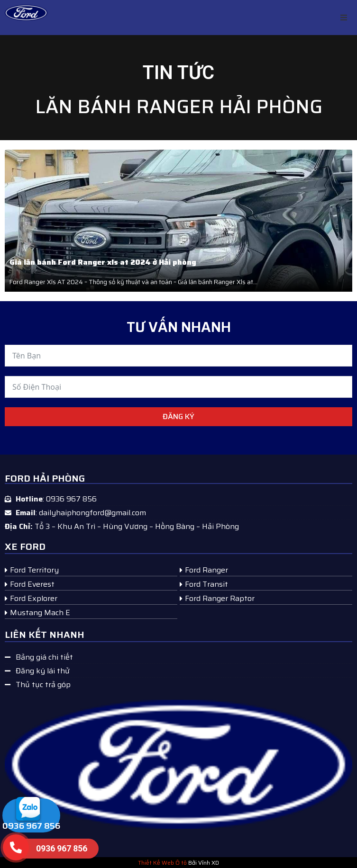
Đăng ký (178, 416)
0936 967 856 (31, 826)
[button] (344, 18)
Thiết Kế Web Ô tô (162, 863)
